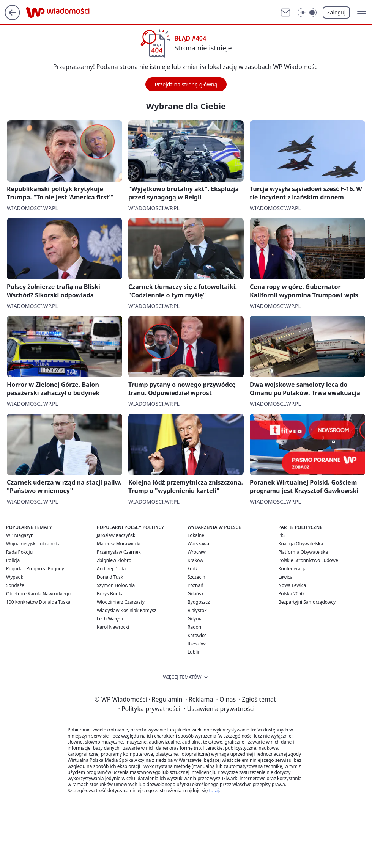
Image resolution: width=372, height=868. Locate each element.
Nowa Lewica (292, 585)
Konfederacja (292, 569)
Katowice (197, 635)
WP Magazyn (20, 535)
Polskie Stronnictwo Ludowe (308, 560)
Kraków (195, 560)
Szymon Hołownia (116, 585)
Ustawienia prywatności (219, 709)
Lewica (285, 577)
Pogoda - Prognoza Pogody (35, 569)
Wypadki (15, 577)
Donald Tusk (110, 577)
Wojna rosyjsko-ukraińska (33, 544)
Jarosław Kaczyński (117, 535)
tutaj (214, 790)
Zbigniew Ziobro (114, 560)
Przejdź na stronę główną (186, 84)
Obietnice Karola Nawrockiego (38, 594)
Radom (195, 627)
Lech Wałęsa (110, 619)
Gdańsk (195, 594)
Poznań (195, 585)
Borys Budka (110, 594)
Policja (13, 560)
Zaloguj (337, 12)
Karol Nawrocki (113, 627)
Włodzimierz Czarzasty (121, 602)
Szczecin (196, 577)
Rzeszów (197, 644)
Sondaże (15, 585)
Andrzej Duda (111, 569)
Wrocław (197, 552)
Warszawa (198, 544)
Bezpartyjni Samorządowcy (307, 602)
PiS (281, 535)
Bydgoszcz (199, 602)
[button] (362, 13)
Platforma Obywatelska (303, 552)
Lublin (194, 652)
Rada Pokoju (19, 552)
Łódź (193, 569)
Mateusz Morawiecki (119, 544)
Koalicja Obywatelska (301, 544)
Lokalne (196, 535)
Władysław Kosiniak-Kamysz (127, 610)
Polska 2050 (291, 594)
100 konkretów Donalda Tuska (38, 602)
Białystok (197, 610)
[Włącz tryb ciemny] (307, 13)
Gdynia (195, 619)
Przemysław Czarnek (119, 552)
